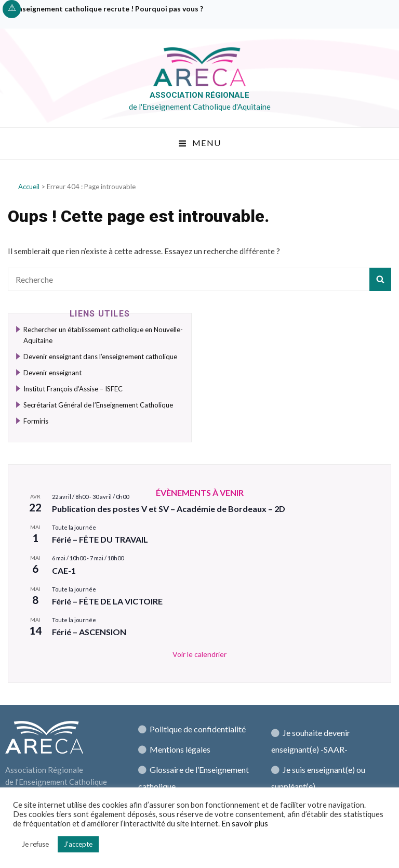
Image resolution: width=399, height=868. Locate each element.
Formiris (36, 421)
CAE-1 (64, 570)
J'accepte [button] (78, 844)
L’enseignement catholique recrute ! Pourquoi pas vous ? (107, 9)
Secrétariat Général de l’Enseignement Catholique (98, 405)
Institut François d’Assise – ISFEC (73, 389)
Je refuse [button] (35, 844)
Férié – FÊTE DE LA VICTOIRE (107, 601)
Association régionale (199, 95)
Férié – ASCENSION (89, 632)
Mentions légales (180, 749)
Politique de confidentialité (198, 729)
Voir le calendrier (199, 654)
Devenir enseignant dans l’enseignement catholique (100, 357)
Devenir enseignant (52, 373)
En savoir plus (245, 824)
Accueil (29, 187)
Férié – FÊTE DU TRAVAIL (100, 539)
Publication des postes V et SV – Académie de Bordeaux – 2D (169, 509)
